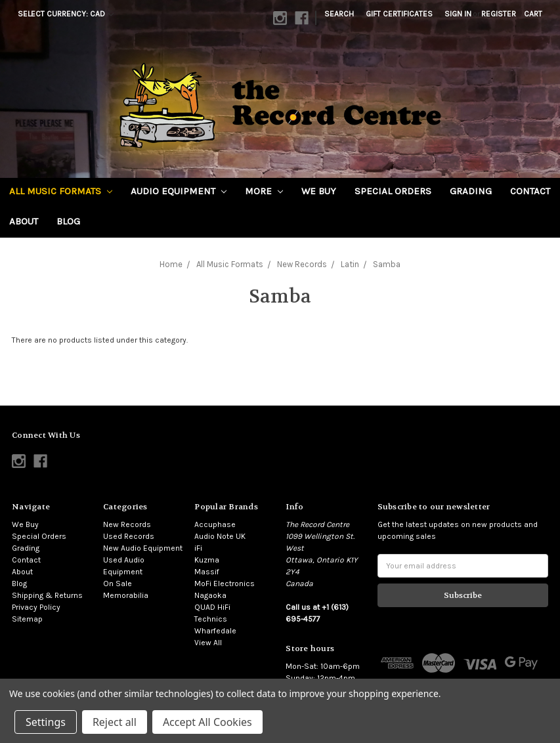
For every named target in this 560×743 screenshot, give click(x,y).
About (24, 221)
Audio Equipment (179, 191)
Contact (530, 191)
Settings (46, 722)
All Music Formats (61, 191)
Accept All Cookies (207, 722)
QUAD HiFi (212, 607)
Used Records (129, 536)
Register (499, 14)
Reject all (115, 722)
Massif (207, 572)
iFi (198, 548)
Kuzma (207, 560)
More (264, 191)
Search (339, 14)
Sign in (458, 14)
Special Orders (393, 191)
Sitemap (27, 619)
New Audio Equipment (143, 548)
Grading (471, 191)
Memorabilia (126, 595)
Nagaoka (210, 595)
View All (208, 643)
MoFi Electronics (225, 584)
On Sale (118, 584)
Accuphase (215, 524)
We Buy (319, 191)
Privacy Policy (36, 607)
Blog (68, 221)
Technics (211, 619)
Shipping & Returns (47, 595)
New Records (127, 524)
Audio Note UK (220, 536)
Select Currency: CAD (66, 14)
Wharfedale (215, 631)
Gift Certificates (399, 14)
